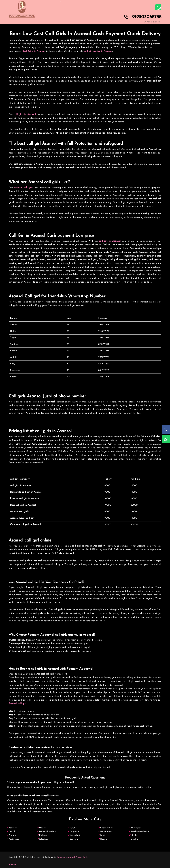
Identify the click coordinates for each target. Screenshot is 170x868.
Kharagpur (136, 828)
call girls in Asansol (25, 114)
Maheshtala (106, 832)
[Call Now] (166, 429)
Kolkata (43, 835)
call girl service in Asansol (98, 51)
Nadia (103, 835)
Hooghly (104, 839)
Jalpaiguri (44, 839)
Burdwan (13, 835)
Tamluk (12, 832)
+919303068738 (145, 17)
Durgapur (74, 832)
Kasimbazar (14, 839)
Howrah (43, 828)
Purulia (73, 828)
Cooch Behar (106, 828)
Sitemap (12, 864)
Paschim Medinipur (140, 832)
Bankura (74, 839)
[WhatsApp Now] (166, 439)
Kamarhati (75, 835)
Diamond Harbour (48, 832)
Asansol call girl (17, 704)
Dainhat (135, 839)
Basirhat (13, 828)
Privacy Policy (82, 857)
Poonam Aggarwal (66, 857)
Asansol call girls (24, 188)
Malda (134, 835)
